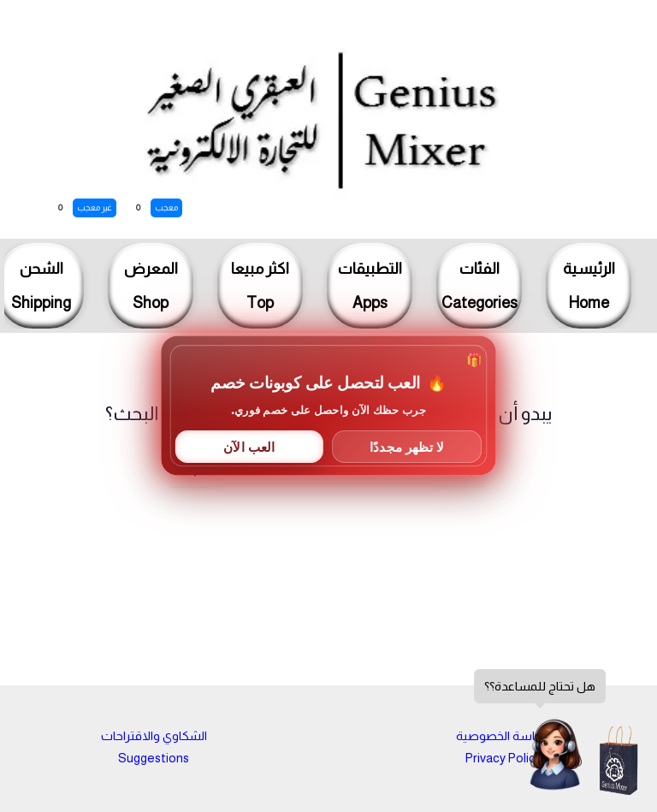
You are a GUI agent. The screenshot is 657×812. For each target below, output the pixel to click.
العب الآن (249, 446)
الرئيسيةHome (589, 286)
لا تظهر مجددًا (407, 446)
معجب (166, 207)
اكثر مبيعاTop (260, 286)
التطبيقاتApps (370, 286)
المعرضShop (151, 286)
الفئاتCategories (479, 286)
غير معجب (95, 207)
